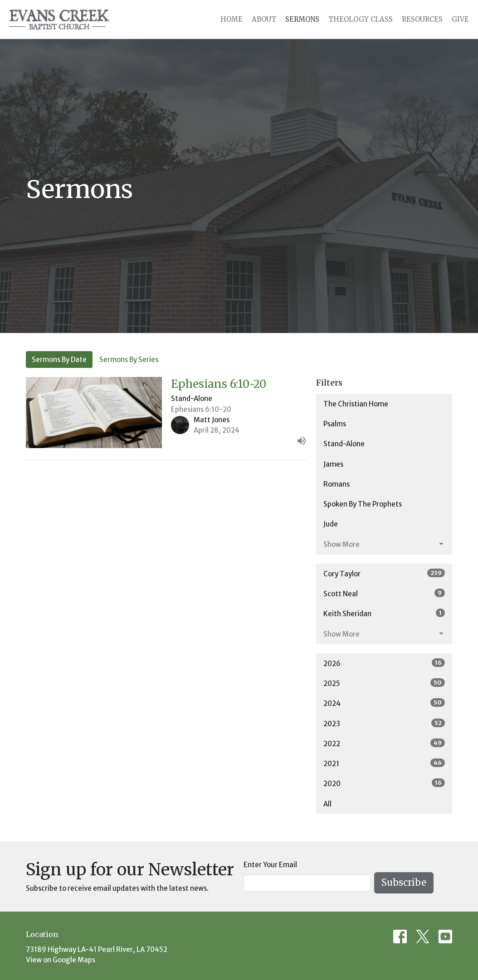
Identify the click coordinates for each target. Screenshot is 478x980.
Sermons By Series (129, 360)
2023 (384, 723)
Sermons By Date (59, 360)
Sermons (302, 19)
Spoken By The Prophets (363, 504)
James (333, 464)
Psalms (335, 424)
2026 (384, 663)
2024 (384, 703)
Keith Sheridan (384, 613)
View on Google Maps (61, 960)
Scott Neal (384, 593)
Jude (331, 524)
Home (232, 19)
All (327, 804)
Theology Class (361, 19)
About (264, 19)
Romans (337, 484)
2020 (384, 783)
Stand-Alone (344, 444)
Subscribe (404, 882)
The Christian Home (356, 404)
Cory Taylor (384, 573)
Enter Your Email (270, 865)
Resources (422, 19)
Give (460, 19)
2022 (384, 743)
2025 (384, 683)
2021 (384, 763)
